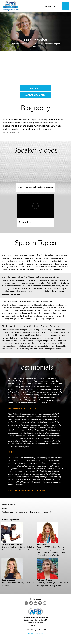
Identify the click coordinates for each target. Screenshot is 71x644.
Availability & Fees (35, 95)
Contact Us (50, 6)
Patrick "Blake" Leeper (12, 544)
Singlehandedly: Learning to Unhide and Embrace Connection (28, 512)
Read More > (11, 132)
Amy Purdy (42, 544)
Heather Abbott (8, 580)
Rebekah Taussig (45, 580)
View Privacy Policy (35, 633)
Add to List (35, 88)
